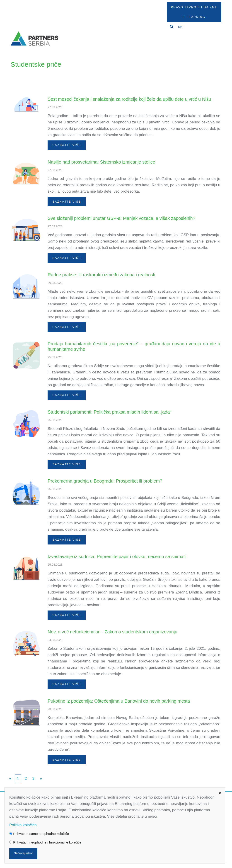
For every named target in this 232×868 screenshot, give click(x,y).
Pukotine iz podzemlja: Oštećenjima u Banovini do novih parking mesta (119, 701)
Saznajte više (67, 145)
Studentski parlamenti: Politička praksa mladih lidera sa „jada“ (109, 412)
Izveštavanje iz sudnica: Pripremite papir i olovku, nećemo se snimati (117, 557)
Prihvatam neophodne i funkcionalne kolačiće (45, 842)
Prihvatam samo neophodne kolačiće (39, 834)
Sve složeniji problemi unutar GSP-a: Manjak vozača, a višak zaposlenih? (121, 218)
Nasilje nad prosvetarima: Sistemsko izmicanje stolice (101, 162)
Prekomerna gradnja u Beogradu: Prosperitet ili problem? (105, 481)
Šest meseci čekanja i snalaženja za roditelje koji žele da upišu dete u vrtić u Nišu (129, 99)
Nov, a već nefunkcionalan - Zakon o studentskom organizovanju (112, 632)
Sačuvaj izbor (23, 853)
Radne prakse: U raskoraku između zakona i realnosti (101, 275)
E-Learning (194, 17)
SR (180, 27)
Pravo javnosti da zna (194, 7)
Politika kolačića (23, 825)
